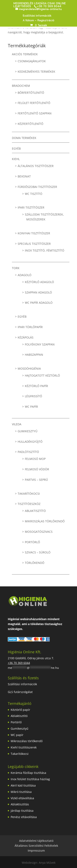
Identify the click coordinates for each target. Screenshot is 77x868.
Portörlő (32, 542)
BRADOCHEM (21, 86)
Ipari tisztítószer (31, 207)
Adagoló (25, 275)
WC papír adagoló (39, 303)
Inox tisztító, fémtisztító (45, 250)
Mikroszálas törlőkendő (45, 521)
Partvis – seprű (36, 480)
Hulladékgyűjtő (30, 442)
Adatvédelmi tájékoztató (36, 841)
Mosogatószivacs (39, 532)
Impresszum (36, 851)
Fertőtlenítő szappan (35, 113)
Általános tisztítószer (36, 166)
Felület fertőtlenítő (34, 103)
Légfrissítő (33, 396)
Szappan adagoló (38, 292)
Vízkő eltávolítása (22, 798)
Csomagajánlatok (32, 61)
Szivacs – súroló (38, 552)
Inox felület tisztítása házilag (30, 779)
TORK (16, 268)
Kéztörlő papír (36, 386)
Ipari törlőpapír (30, 327)
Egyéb (16, 148)
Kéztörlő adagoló (39, 282)
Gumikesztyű (28, 431)
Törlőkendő (35, 563)
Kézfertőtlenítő (30, 124)
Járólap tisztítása (22, 811)
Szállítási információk (37, 16)
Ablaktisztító (35, 511)
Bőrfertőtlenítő (31, 93)
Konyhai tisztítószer (34, 233)
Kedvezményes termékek (36, 72)
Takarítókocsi (29, 494)
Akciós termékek (25, 54)
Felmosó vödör (37, 469)
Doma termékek (24, 138)
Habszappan (34, 355)
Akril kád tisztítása (23, 785)
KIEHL (16, 159)
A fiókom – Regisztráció (38, 20)
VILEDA (17, 424)
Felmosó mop (35, 459)
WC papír (31, 407)
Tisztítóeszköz (29, 504)
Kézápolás (26, 337)
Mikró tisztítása (21, 792)
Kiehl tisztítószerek (24, 747)
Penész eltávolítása (24, 817)
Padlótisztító (28, 452)
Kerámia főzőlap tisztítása (28, 773)
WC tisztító (34, 194)
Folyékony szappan (40, 344)
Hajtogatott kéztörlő (42, 375)
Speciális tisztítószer (34, 244)
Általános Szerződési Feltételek (36, 846)
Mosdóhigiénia (29, 369)
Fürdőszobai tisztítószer (37, 187)
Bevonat (24, 176)
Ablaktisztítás (20, 804)
